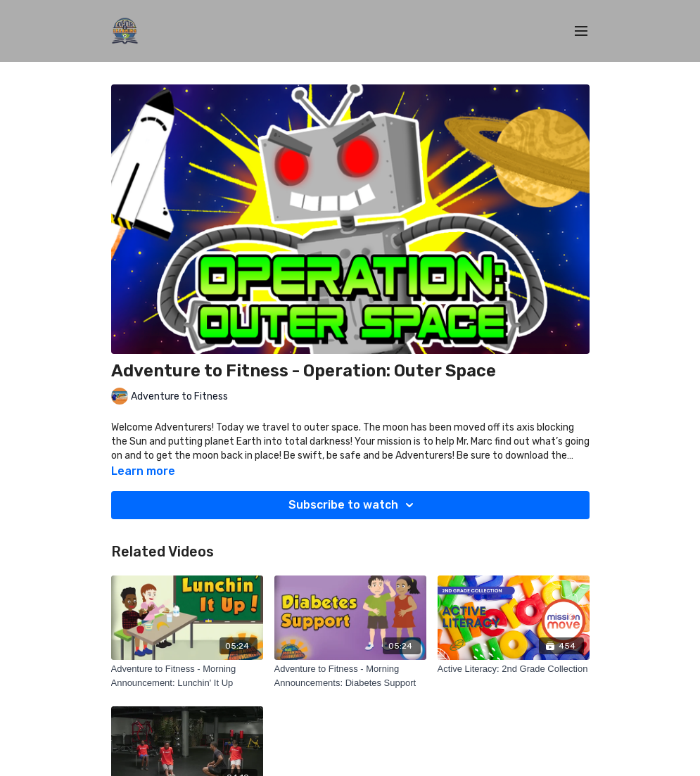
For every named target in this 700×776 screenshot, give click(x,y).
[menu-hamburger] (581, 31)
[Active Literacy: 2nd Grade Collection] (514, 669)
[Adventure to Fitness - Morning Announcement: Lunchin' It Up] (187, 676)
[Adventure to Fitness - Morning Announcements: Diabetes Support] (350, 676)
